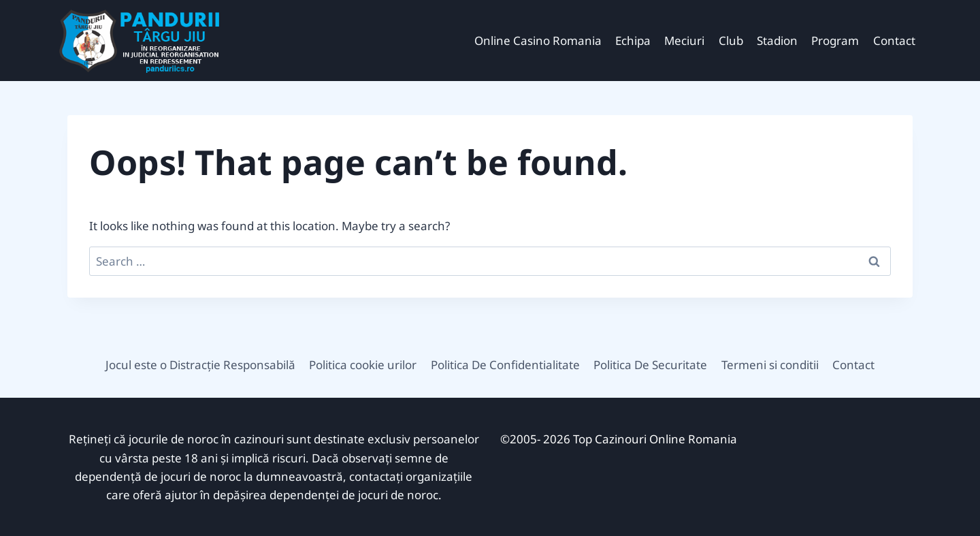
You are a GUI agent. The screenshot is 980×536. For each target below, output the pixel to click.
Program (835, 41)
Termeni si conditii (770, 365)
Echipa (633, 41)
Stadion (777, 41)
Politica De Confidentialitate (505, 365)
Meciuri (684, 41)
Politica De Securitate (650, 365)
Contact (894, 41)
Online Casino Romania (538, 41)
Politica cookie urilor (363, 365)
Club (731, 41)
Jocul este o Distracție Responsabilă (200, 365)
